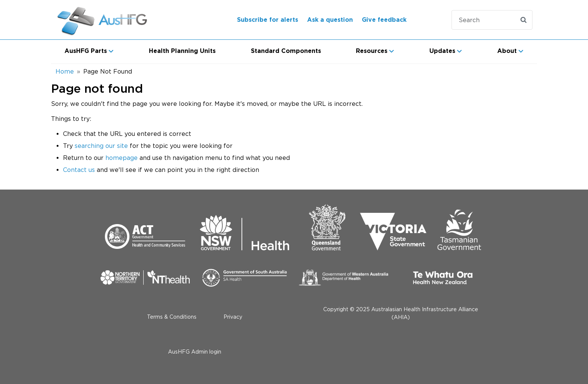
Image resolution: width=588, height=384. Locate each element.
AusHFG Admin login (195, 352)
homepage (121, 158)
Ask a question (330, 20)
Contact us (79, 170)
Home (65, 71)
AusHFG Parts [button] (86, 51)
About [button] (507, 51)
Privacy (233, 317)
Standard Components (286, 51)
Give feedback (384, 20)
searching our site (101, 146)
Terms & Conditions (172, 317)
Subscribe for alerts (268, 20)
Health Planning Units (182, 51)
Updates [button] (442, 51)
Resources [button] (372, 51)
